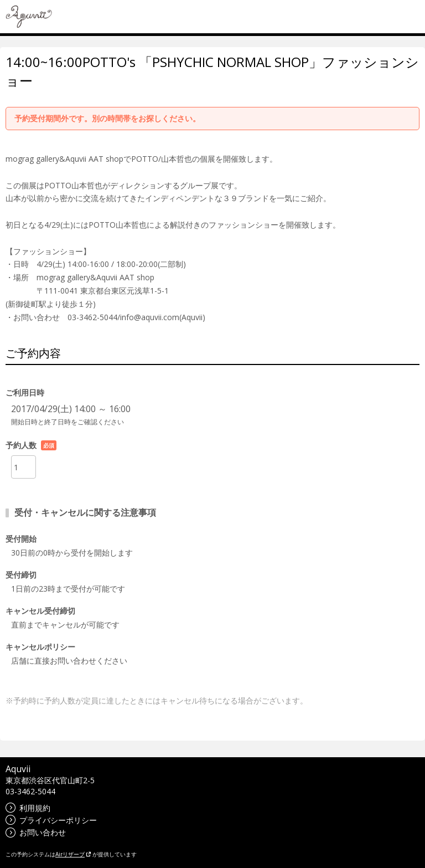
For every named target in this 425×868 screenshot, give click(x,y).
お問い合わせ (36, 832)
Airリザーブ (73, 854)
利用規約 (28, 808)
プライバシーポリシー (51, 820)
